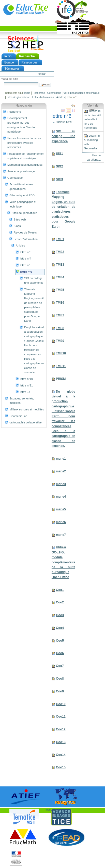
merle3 (61, 484)
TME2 (60, 252)
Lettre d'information (43, 97)
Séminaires (12, 69)
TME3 (60, 265)
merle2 (61, 471)
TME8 (60, 328)
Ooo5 (60, 641)
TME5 (60, 290)
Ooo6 (60, 653)
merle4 (61, 497)
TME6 (60, 303)
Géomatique (54, 93)
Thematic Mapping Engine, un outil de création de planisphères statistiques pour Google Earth (34, 305)
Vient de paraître (93, 108)
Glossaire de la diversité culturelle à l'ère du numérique (93, 119)
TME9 (60, 341)
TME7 (60, 315)
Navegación (24, 106)
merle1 (61, 459)
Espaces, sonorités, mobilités (22, 401)
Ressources (29, 62)
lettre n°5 (26, 265)
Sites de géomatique (18, 97)
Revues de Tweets (25, 232)
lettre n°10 (26, 379)
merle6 (61, 522)
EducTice (26, 9)
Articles (60, 97)
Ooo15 (61, 767)
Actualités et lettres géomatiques (21, 187)
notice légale (53, 810)
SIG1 (59, 154)
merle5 (61, 509)
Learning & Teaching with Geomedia (92, 142)
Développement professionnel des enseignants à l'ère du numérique (21, 125)
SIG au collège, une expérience (34, 280)
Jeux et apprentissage (21, 171)
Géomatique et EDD (22, 195)
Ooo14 (61, 755)
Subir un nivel (64, 122)
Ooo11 (61, 717)
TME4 (60, 277)
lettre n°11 (26, 385)
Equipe (9, 62)
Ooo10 (61, 704)
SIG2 (59, 166)
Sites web (20, 219)
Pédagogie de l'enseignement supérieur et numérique (26, 156)
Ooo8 (60, 679)
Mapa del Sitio (9, 79)
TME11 (61, 366)
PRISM (61, 379)
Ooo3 (60, 615)
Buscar (4, 82)
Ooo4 (60, 628)
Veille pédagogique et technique (82, 93)
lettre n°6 (26, 272)
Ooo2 (60, 602)
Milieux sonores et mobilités (27, 409)
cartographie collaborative (25, 422)
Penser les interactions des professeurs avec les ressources (24, 143)
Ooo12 (61, 729)
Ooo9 (60, 691)
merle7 (61, 535)
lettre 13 (25, 392)
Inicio (8, 56)
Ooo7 (60, 666)
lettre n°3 (26, 252)
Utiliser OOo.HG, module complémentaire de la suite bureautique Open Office (63, 562)
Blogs (17, 226)
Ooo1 (60, 590)
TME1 (60, 239)
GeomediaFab (18, 416)
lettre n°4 (26, 258)
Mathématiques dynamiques (25, 165)
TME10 (61, 353)
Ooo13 (61, 742)
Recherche (27, 56)
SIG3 (59, 179)
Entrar (42, 74)
